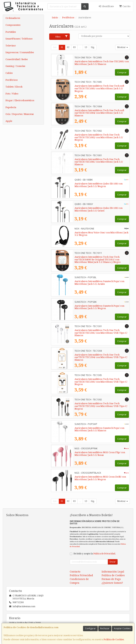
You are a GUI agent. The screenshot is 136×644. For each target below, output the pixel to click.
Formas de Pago (111, 579)
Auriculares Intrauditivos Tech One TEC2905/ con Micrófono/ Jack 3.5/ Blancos (102, 63)
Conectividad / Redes (17, 59)
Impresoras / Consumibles (20, 52)
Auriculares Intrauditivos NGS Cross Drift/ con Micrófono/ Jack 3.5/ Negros (100, 478)
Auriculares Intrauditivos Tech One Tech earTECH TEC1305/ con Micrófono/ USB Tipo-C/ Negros (101, 382)
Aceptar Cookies (122, 628)
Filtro (62, 37)
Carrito (125, 6)
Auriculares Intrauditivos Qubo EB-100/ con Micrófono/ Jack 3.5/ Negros (99, 185)
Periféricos (12, 80)
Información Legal (113, 572)
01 (62, 47)
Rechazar (105, 628)
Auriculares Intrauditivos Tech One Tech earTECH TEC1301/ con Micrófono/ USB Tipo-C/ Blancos (101, 333)
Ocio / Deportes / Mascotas (20, 114)
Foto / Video (12, 94)
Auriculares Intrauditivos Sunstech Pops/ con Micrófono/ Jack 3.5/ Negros (99, 307)
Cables (9, 73)
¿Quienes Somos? (112, 583)
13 (86, 47)
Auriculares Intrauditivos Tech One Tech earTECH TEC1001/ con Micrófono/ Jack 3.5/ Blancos (99, 162)
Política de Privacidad (104, 554)
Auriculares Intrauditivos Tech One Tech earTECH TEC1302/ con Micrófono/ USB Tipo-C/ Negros (101, 406)
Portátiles (11, 32)
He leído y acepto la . (95, 554)
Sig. (93, 47)
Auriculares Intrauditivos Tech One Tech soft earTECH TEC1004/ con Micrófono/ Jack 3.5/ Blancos (99, 113)
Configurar (90, 628)
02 (68, 47)
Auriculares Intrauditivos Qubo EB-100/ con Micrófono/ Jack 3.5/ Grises (99, 209)
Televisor (11, 46)
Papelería (11, 107)
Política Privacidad (81, 575)
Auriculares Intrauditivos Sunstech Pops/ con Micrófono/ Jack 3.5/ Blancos (99, 429)
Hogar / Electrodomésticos (20, 100)
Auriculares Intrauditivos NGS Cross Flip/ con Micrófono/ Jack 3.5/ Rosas (100, 454)
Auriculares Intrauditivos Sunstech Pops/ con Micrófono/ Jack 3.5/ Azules (99, 283)
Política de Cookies (114, 639)
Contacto (75, 572)
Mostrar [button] (123, 47)
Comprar (122, 72)
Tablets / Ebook (14, 87)
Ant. (55, 47)
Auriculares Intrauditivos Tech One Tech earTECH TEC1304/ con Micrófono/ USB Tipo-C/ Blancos (101, 357)
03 (74, 47)
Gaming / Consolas (15, 66)
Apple (9, 121)
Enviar (113, 562)
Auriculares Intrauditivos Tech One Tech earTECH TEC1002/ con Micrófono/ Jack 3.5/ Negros (99, 137)
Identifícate (106, 6)
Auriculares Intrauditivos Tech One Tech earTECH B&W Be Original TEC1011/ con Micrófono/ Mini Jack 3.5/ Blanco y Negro (98, 259)
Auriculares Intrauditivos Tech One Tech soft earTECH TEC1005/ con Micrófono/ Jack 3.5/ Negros (99, 88)
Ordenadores (13, 18)
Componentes (13, 25)
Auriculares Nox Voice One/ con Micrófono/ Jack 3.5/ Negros (101, 234)
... (80, 47)
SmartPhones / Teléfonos (19, 39)
